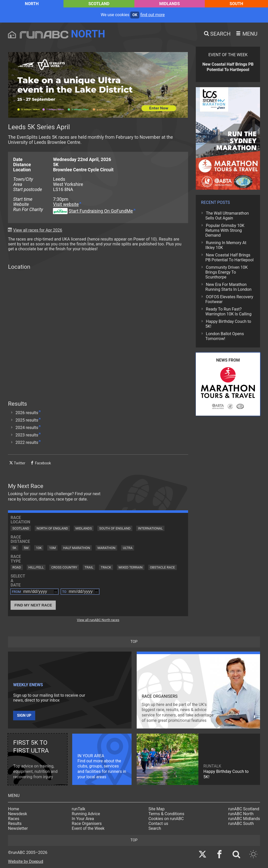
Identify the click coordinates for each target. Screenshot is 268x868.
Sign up (24, 716)
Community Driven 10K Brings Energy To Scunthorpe (227, 272)
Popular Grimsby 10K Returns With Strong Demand (225, 230)
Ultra (128, 548)
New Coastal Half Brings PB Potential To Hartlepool (229, 257)
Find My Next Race (33, 605)
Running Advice (86, 814)
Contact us (158, 824)
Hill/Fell (36, 567)
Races (14, 819)
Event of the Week (88, 828)
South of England (115, 528)
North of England (52, 528)
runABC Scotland (244, 809)
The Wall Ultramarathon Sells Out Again (227, 216)
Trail (89, 567)
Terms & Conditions (167, 814)
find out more (153, 15)
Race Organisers (87, 824)
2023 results (27, 435)
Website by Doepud (26, 861)
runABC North (241, 814)
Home (13, 809)
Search (155, 828)
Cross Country (64, 567)
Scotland (99, 4)
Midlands (170, 4)
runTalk (78, 809)
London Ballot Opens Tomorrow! (225, 336)
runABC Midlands (244, 819)
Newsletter (18, 828)
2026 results (27, 413)
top (134, 642)
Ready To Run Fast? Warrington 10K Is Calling (228, 312)
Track (106, 567)
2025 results (27, 420)
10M (52, 548)
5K (14, 548)
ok (135, 15)
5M (26, 548)
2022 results (27, 442)
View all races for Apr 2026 (38, 230)
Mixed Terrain (131, 567)
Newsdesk (17, 814)
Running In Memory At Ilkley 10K (226, 245)
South (237, 4)
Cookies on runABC (166, 819)
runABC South (241, 824)
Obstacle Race (163, 567)
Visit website (66, 204)
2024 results (27, 428)
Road (17, 567)
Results (15, 824)
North (32, 4)
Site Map (157, 809)
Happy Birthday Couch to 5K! (228, 324)
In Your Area (83, 819)
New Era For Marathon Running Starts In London (228, 287)
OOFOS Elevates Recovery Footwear (229, 299)
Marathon (106, 548)
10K (39, 548)
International (150, 528)
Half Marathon (77, 548)
